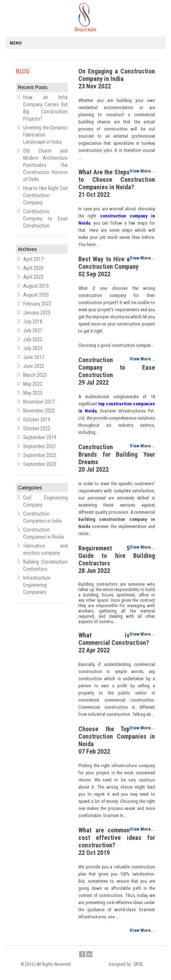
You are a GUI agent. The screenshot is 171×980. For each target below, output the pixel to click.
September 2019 (40, 437)
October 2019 (37, 420)
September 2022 (40, 455)
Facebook (82, 955)
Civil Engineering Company (45, 501)
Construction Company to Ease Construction (45, 219)
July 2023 (33, 348)
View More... (142, 171)
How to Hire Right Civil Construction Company (45, 195)
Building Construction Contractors (45, 565)
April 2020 (33, 268)
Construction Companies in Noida (43, 533)
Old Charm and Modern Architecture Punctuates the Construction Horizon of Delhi (45, 165)
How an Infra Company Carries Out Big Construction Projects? (45, 108)
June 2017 (34, 357)
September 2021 (40, 446)
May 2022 (33, 384)
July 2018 (33, 322)
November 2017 (39, 402)
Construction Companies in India (42, 517)
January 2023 (37, 313)
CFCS (138, 964)
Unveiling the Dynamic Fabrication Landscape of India (45, 135)
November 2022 (39, 411)
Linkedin (89, 955)
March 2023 (35, 375)
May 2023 (33, 393)
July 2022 (33, 339)
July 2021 (33, 330)
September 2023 (40, 464)
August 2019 (36, 286)
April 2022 (33, 277)
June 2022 (34, 366)
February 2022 (37, 304)
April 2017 (33, 259)
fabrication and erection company (45, 549)
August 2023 (36, 295)
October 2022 (37, 429)
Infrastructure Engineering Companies (37, 585)
